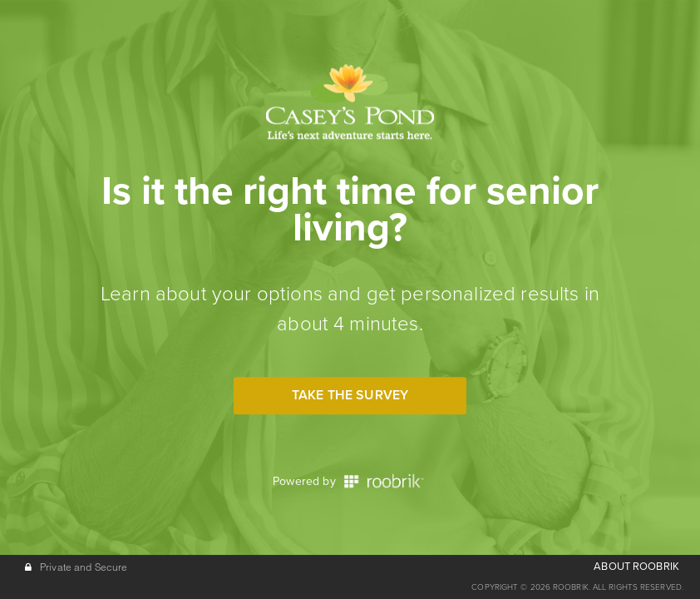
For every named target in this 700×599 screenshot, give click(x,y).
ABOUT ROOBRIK (636, 567)
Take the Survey (350, 395)
